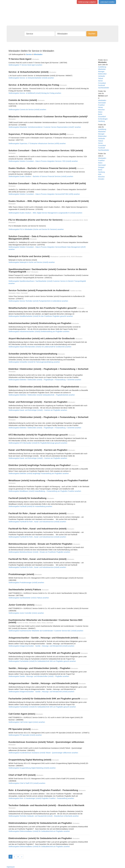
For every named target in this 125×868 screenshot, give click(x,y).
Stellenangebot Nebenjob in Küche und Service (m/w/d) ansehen (32, 262)
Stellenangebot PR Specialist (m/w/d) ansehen (25, 735)
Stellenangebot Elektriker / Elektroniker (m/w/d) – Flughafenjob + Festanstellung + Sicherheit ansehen (45, 380)
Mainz (100, 112)
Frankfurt (101, 105)
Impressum (11, 867)
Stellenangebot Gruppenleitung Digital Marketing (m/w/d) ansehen (32, 768)
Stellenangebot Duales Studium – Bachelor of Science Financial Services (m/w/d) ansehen (41, 176)
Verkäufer (102, 76)
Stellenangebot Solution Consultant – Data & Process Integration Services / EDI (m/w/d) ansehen (43, 161)
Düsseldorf (102, 117)
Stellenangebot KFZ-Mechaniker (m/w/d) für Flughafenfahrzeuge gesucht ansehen (38, 443)
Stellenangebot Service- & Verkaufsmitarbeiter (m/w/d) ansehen (31, 78)
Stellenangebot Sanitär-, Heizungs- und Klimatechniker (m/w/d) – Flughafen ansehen (39, 676)
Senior (100, 81)
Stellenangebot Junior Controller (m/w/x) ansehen (26, 613)
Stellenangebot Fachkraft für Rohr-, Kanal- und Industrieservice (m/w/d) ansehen (37, 522)
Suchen (92, 34)
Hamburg (102, 121)
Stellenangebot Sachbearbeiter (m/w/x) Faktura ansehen (29, 598)
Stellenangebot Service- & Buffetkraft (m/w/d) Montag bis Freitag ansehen (35, 93)
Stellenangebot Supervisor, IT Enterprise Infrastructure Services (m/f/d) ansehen (37, 143)
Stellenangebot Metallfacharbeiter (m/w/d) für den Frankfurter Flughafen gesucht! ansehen (41, 316)
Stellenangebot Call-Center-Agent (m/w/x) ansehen (27, 722)
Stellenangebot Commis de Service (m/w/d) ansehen (27, 110)
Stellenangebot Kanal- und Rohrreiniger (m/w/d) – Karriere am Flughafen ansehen (38, 410)
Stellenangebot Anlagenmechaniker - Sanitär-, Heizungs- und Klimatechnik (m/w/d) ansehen (41, 646)
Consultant (102, 83)
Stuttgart (101, 167)
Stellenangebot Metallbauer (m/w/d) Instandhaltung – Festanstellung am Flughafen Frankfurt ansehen (45, 491)
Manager (101, 72)
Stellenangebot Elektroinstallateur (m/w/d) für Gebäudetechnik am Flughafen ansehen (39, 831)
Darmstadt (102, 103)
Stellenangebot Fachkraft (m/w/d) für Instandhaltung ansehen (30, 506)
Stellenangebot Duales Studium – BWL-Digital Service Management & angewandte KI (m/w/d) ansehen (45, 213)
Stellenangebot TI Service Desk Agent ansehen (25, 65)
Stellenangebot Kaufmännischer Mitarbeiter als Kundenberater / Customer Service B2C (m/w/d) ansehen (46, 631)
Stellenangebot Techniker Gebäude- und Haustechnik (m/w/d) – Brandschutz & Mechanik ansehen (44, 816)
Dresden (101, 179)
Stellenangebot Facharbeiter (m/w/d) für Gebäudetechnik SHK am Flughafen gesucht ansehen (42, 661)
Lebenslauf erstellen (107, 2)
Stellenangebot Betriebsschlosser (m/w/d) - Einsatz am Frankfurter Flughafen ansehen (39, 552)
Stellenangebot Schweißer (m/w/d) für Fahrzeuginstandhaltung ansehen (34, 362)
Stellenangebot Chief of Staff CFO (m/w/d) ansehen (27, 783)
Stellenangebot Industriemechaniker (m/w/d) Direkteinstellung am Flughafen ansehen (39, 331)
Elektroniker (102, 74)
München (102, 110)
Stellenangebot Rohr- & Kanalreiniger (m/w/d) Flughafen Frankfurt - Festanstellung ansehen (41, 798)
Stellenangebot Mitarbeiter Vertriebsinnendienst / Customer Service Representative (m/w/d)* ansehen (45, 127)
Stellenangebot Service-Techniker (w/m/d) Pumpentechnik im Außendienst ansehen (38, 301)
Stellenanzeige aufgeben (87, 2)
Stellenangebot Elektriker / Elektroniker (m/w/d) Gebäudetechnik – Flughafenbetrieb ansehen (42, 395)
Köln (100, 174)
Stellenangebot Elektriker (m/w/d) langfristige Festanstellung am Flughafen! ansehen (39, 473)
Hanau (101, 107)
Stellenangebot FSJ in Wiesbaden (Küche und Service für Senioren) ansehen (36, 229)
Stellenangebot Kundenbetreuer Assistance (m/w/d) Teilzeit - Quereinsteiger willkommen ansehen (43, 753)
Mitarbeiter (102, 69)
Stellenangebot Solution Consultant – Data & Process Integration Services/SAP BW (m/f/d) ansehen (44, 194)
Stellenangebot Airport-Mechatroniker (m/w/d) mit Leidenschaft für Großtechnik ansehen (40, 347)
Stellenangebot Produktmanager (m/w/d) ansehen (26, 583)
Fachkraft (102, 85)
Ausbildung (102, 67)
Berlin (100, 114)
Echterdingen (103, 119)
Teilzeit (101, 78)
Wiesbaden (102, 100)
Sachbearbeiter (104, 88)
